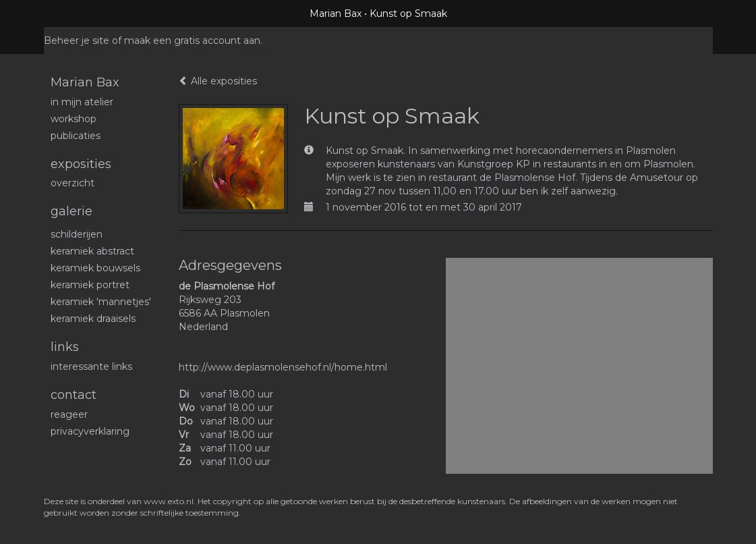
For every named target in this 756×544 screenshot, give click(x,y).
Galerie (71, 211)
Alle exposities (218, 81)
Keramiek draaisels (93, 319)
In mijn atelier (82, 102)
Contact (74, 395)
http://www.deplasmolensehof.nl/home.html (283, 367)
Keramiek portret (90, 285)
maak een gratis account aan (192, 40)
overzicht (72, 183)
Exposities (81, 164)
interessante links (91, 366)
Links (65, 347)
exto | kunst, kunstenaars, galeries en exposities (82, 13)
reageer (69, 414)
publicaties (76, 136)
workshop (74, 119)
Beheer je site (77, 40)
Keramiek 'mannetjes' (101, 302)
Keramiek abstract (92, 251)
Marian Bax (336, 13)
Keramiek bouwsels (95, 268)
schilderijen (77, 234)
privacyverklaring (90, 431)
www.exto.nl (169, 501)
